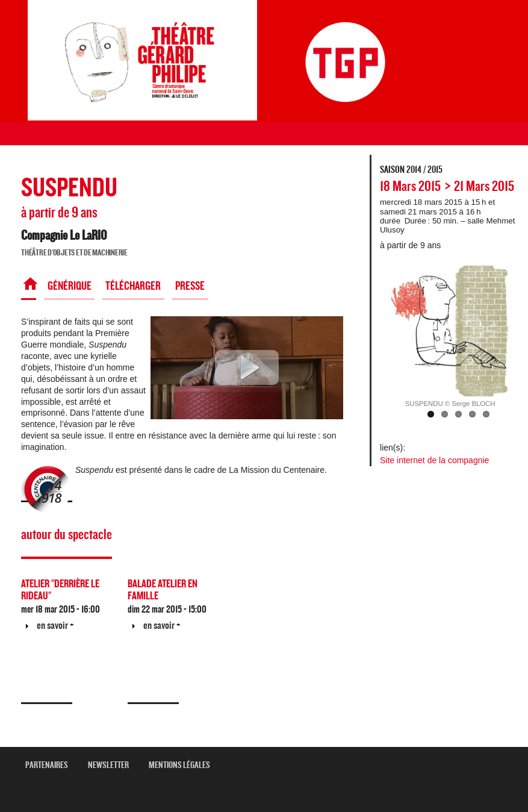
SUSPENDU (69, 188)
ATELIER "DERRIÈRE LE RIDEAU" (60, 590)
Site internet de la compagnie (434, 460)
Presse (190, 286)
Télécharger (133, 286)
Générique (70, 286)
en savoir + (55, 626)
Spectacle (29, 286)
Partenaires (51, 765)
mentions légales (184, 765)
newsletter (113, 765)
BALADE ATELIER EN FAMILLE (163, 590)
